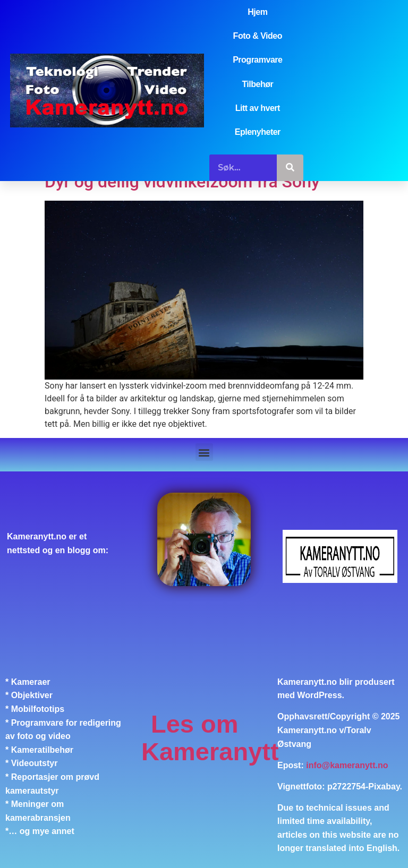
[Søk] (290, 168)
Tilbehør (257, 84)
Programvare (257, 60)
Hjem (257, 12)
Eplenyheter (258, 132)
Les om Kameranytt (210, 738)
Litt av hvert (258, 108)
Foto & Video (258, 36)
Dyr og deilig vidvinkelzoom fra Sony (182, 182)
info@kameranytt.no (347, 765)
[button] (204, 452)
